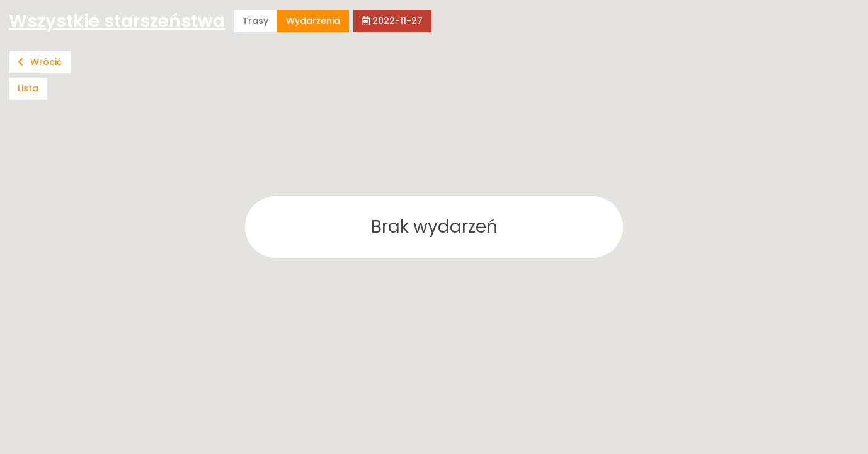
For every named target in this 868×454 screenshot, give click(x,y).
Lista (28, 88)
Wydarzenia (313, 21)
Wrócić (40, 62)
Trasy (255, 21)
